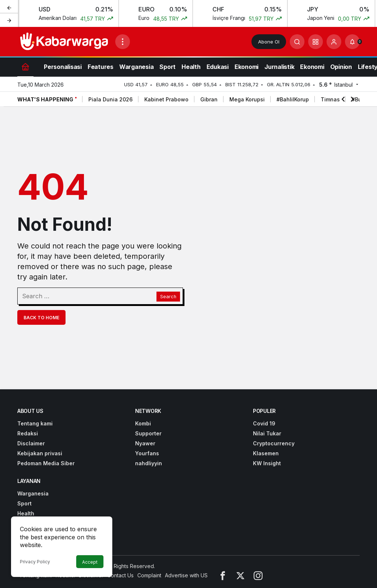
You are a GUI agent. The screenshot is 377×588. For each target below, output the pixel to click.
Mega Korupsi (247, 99)
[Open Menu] (123, 42)
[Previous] (9, 7)
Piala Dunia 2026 (110, 99)
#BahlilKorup (293, 99)
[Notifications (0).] (352, 42)
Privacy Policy (35, 562)
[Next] (9, 20)
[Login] (334, 42)
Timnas (330, 99)
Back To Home (41, 318)
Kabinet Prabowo (166, 99)
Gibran (209, 99)
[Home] (25, 67)
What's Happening (45, 99)
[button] (316, 42)
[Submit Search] (297, 42)
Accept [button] (90, 562)
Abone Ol (269, 42)
